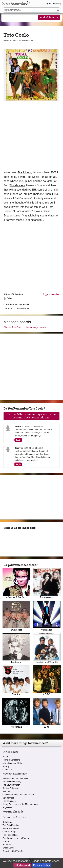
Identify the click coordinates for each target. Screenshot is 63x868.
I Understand (22, 865)
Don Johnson (8, 798)
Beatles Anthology (11, 788)
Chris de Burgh (9, 832)
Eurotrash (7, 845)
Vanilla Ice (47, 616)
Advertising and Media (13, 763)
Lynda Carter (8, 848)
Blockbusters (17, 185)
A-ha (47, 713)
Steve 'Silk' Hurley (11, 828)
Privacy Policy (42, 865)
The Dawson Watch (11, 785)
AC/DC (47, 680)
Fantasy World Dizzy (12, 782)
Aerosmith (16, 713)
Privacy (6, 766)
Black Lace (25, 172)
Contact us (7, 770)
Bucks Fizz (16, 616)
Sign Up (57, 4)
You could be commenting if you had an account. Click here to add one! (32, 416)
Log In (48, 4)
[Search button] (58, 10)
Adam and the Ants (16, 583)
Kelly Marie (7, 822)
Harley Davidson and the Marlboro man (20, 804)
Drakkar (6, 841)
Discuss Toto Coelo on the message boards (25, 327)
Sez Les (6, 791)
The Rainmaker (9, 801)
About (5, 757)
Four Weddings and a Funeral (16, 838)
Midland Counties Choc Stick (15, 779)
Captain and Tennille (47, 648)
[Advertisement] (32, 137)
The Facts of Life (10, 835)
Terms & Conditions (11, 760)
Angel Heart (8, 807)
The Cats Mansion (11, 825)
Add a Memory (49, 17)
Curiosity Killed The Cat (13, 851)
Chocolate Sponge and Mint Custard (19, 795)
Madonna (16, 648)
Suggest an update (51, 294)
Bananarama (47, 583)
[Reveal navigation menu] (6, 18)
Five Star (16, 680)
